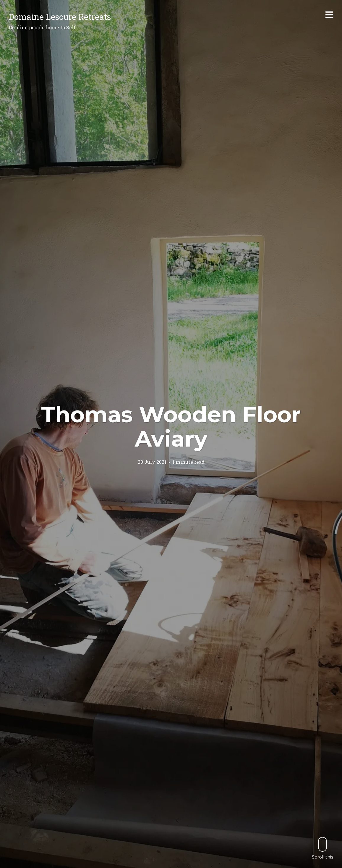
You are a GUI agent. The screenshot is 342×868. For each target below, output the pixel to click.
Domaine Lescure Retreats (60, 17)
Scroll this (322, 848)
